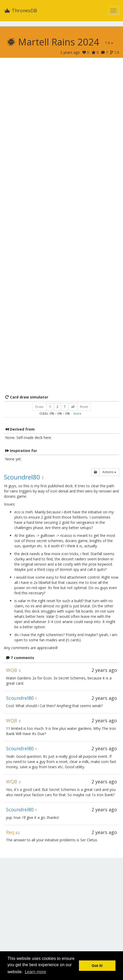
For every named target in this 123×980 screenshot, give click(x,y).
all (73, 407)
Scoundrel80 (22, 477)
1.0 (109, 43)
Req (10, 832)
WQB (12, 670)
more (77, 413)
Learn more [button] (35, 972)
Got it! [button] (97, 966)
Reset (84, 407)
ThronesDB (20, 10)
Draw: (39, 407)
